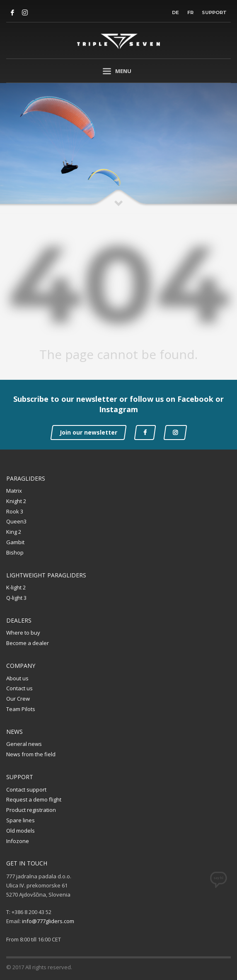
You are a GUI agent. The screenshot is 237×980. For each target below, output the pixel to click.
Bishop (15, 552)
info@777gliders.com (48, 921)
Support (214, 12)
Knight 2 (16, 501)
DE (175, 12)
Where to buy (23, 633)
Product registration (31, 810)
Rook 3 (15, 511)
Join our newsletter (88, 432)
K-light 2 (16, 587)
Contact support (26, 789)
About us (17, 678)
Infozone (18, 841)
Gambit (15, 542)
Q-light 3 (16, 598)
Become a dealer (28, 643)
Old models (21, 831)
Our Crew (18, 699)
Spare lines (21, 820)
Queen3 (16, 521)
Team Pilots (21, 709)
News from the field (31, 754)
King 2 (14, 532)
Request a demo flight (34, 799)
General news (24, 744)
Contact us (19, 688)
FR (190, 12)
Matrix (14, 491)
